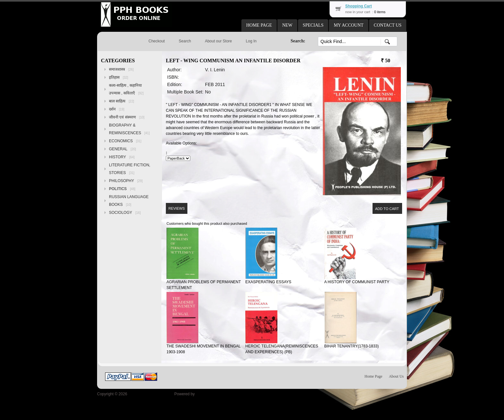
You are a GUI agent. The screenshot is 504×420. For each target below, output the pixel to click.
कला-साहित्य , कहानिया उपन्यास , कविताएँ (126, 89)
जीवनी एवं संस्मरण (127, 117)
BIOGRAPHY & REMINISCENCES (129, 129)
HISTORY (122, 157)
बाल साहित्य (122, 101)
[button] (259, 25)
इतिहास (119, 77)
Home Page (373, 376)
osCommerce (207, 394)
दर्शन (117, 109)
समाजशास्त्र (121, 69)
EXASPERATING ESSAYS (268, 282)
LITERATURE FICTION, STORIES (130, 169)
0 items (380, 12)
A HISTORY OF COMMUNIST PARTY (357, 282)
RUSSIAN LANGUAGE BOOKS (129, 201)
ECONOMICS (125, 141)
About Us (396, 376)
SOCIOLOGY (125, 213)
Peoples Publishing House (151, 394)
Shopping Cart (359, 6)
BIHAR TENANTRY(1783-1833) (352, 346)
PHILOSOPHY (126, 181)
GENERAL (122, 149)
